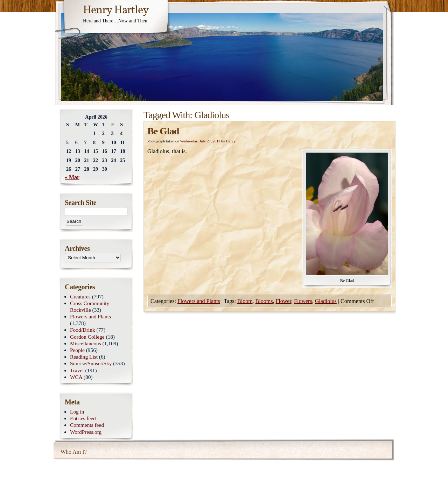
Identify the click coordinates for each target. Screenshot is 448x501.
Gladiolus (326, 301)
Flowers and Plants (199, 301)
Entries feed (83, 418)
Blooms (264, 301)
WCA (76, 377)
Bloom (245, 301)
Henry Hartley (116, 10)
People (77, 350)
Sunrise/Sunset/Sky (91, 363)
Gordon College (87, 337)
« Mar (72, 177)
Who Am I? (74, 452)
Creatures (80, 297)
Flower (283, 301)
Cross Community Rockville (90, 306)
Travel (77, 370)
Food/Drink (83, 330)
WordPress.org (86, 432)
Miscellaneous (86, 343)
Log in (77, 412)
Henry (231, 141)
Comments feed (87, 425)
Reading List (84, 357)
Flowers (303, 301)
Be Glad (163, 131)
